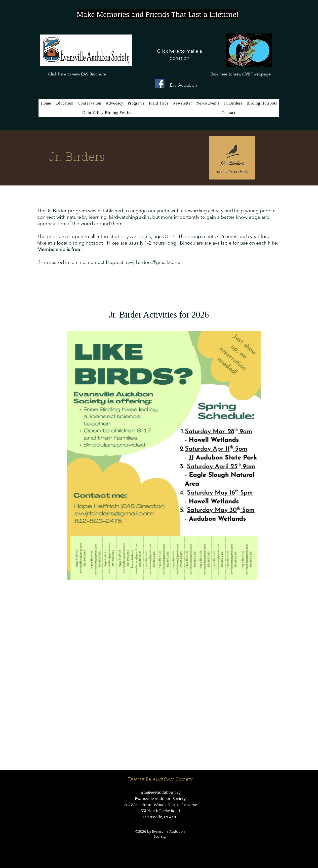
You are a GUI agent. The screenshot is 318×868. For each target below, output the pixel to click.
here (63, 74)
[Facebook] (160, 84)
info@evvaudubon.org (160, 792)
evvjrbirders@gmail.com (152, 262)
